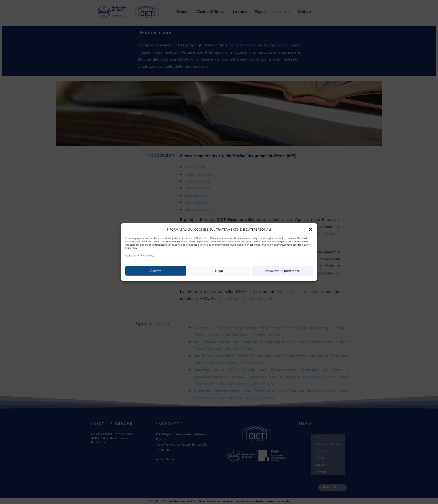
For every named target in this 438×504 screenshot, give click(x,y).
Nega (219, 271)
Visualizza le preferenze (282, 271)
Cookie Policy (132, 255)
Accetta (156, 271)
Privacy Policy (147, 255)
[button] (311, 229)
